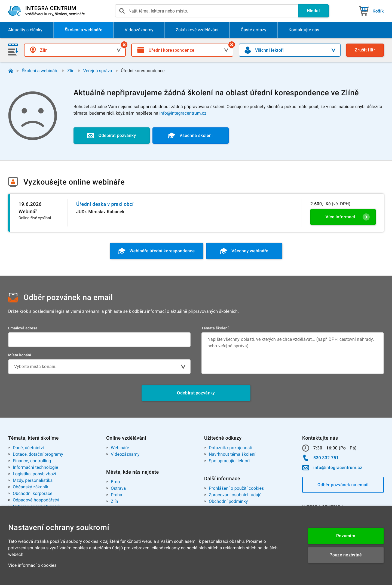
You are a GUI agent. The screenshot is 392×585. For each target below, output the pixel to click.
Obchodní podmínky (228, 501)
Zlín (71, 71)
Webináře (120, 448)
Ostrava (118, 488)
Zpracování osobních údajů (235, 495)
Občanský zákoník (30, 487)
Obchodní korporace (33, 493)
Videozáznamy (125, 454)
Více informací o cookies (32, 565)
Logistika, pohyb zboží (34, 474)
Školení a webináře (40, 71)
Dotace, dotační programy (38, 454)
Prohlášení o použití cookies (236, 488)
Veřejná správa (98, 71)
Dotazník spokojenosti (231, 448)
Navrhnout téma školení (232, 454)
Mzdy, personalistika (33, 480)
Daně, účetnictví (28, 448)
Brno (115, 482)
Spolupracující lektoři (229, 461)
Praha (117, 495)
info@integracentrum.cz (183, 113)
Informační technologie (36, 467)
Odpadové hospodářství (36, 500)
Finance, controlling (32, 461)
